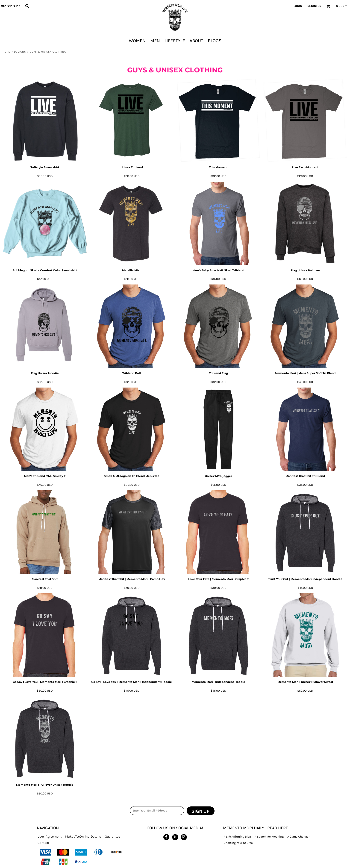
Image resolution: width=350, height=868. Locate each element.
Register (314, 6)
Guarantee (112, 837)
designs (20, 52)
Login (298, 6)
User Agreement (50, 837)
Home (7, 52)
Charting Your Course (238, 843)
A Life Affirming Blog (237, 837)
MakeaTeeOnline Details (83, 837)
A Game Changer (299, 837)
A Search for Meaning (269, 837)
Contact (43, 843)
